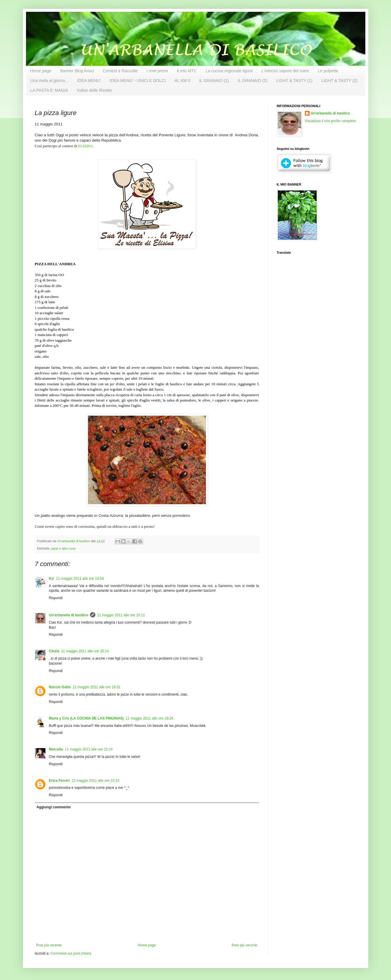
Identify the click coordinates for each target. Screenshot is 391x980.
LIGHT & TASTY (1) (294, 81)
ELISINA (85, 146)
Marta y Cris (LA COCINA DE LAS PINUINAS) (86, 718)
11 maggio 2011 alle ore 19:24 (149, 718)
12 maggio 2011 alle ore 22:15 (95, 781)
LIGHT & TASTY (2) (340, 81)
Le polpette (328, 71)
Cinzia (54, 651)
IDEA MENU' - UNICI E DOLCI (138, 81)
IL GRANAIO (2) (252, 81)
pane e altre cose (64, 548)
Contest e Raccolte (120, 71)
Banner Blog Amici (77, 71)
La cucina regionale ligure (229, 71)
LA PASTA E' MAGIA (49, 90)
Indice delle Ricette (94, 90)
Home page (41, 71)
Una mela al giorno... (49, 81)
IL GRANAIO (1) (214, 81)
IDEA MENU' (89, 81)
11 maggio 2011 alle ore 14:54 (80, 579)
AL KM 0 (183, 81)
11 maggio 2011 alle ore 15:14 (85, 651)
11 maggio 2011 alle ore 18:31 (96, 687)
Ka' (52, 579)
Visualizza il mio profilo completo (330, 121)
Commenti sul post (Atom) (71, 953)
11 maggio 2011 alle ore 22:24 (89, 749)
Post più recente (49, 945)
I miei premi (157, 71)
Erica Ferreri (59, 781)
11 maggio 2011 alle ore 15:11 (121, 615)
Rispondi (56, 598)
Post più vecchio (244, 945)
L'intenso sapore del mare (285, 71)
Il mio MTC (187, 71)
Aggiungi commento (54, 807)
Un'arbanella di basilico (69, 615)
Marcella (56, 749)
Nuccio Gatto (60, 687)
